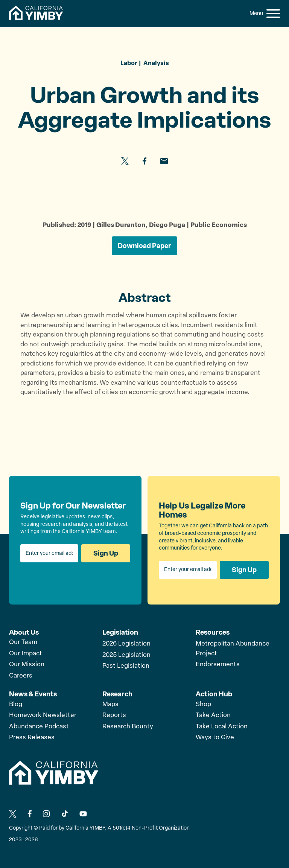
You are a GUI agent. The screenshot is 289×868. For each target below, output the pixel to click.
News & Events (33, 694)
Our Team (23, 642)
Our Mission (27, 665)
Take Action (213, 715)
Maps (110, 704)
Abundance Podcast (39, 727)
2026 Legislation (126, 644)
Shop (203, 704)
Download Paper (144, 246)
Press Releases (32, 738)
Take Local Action (222, 727)
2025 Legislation (126, 655)
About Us (24, 632)
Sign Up (106, 553)
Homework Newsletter (43, 715)
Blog (16, 704)
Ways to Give (215, 738)
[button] (273, 14)
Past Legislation (126, 666)
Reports (114, 715)
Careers (21, 676)
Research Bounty (128, 727)
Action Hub (214, 694)
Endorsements (218, 665)
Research (117, 694)
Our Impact (26, 654)
